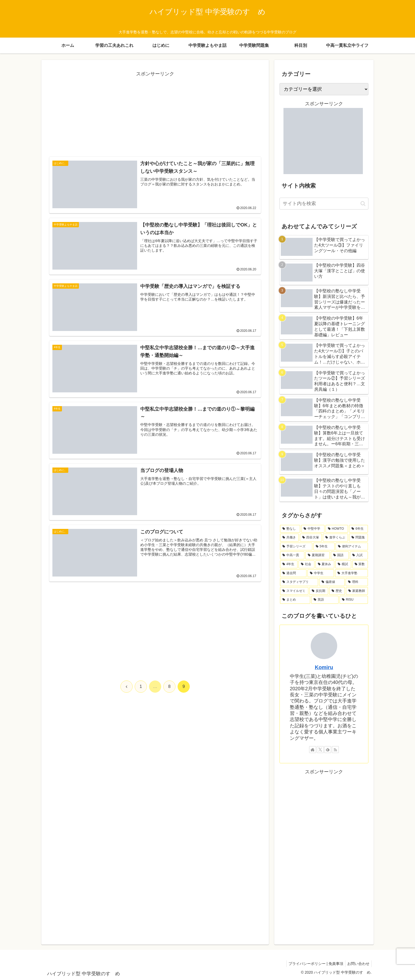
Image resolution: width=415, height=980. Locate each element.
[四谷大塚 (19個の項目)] (311, 538)
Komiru (324, 667)
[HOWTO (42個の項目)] (337, 529)
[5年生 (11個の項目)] (324, 547)
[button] (363, 204)
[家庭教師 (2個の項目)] (357, 591)
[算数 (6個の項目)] (360, 564)
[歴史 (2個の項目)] (337, 591)
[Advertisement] (155, 115)
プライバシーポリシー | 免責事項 (313, 964)
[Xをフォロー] (320, 750)
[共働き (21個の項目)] (289, 538)
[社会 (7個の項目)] (306, 564)
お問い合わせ (358, 964)
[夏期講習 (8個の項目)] (318, 555)
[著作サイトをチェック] (313, 750)
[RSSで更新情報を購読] (335, 750)
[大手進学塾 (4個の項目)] (351, 573)
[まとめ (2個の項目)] (295, 600)
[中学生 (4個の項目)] (321, 573)
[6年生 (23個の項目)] (358, 529)
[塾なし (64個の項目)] (290, 529)
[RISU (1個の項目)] (354, 600)
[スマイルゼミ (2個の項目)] (294, 591)
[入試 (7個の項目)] (359, 555)
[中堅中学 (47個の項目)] (313, 529)
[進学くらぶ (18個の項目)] (335, 538)
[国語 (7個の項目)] (340, 555)
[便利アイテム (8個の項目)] (352, 547)
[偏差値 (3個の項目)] (332, 582)
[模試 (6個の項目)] (343, 564)
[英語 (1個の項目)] (325, 600)
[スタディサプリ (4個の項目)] (299, 582)
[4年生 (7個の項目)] (289, 564)
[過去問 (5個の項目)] (293, 573)
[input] (324, 204)
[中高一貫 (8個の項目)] (292, 555)
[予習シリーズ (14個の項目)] (296, 547)
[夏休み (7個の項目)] (325, 564)
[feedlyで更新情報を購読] (328, 750)
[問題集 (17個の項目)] (358, 538)
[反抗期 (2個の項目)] (319, 591)
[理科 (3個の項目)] (357, 582)
